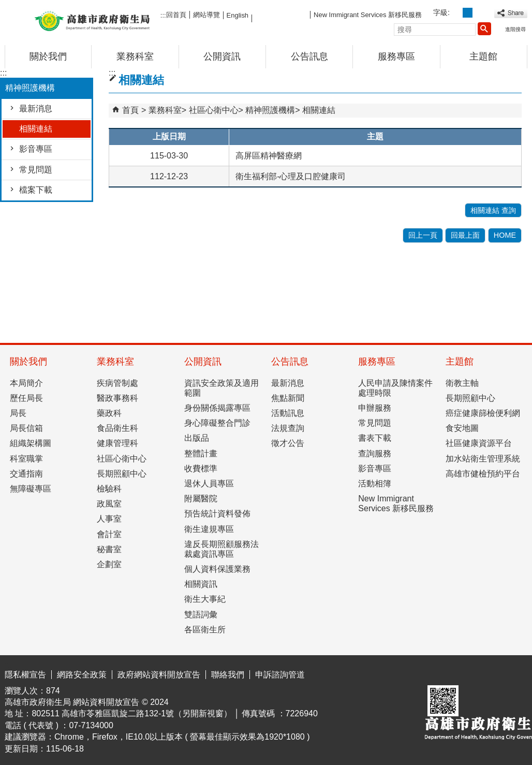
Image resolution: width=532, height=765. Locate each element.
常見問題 (36, 170)
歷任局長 (26, 398)
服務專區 (396, 56)
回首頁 (176, 15)
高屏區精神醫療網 (269, 156)
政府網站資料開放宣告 (159, 675)
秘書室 (109, 549)
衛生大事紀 (205, 599)
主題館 (483, 56)
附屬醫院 (201, 499)
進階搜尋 (515, 29)
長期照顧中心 (122, 474)
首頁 (130, 110)
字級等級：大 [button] (479, 13)
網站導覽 (206, 15)
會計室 (109, 534)
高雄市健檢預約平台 (483, 474)
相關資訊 (201, 584)
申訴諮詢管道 (280, 675)
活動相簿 (375, 483)
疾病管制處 (117, 383)
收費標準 (201, 468)
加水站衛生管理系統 (483, 459)
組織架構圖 (31, 443)
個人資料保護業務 (217, 569)
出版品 (197, 438)
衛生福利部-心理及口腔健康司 (291, 176)
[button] (484, 28)
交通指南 (26, 474)
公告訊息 (309, 56)
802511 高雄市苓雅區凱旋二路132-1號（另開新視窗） (132, 713)
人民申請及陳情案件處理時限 (395, 388)
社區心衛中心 (214, 110)
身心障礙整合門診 (217, 423)
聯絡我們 (228, 675)
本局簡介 (26, 383)
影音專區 (36, 149)
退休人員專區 (209, 483)
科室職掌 (26, 459)
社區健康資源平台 (479, 443)
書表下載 (375, 438)
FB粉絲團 (281, 14)
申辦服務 (375, 408)
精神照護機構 (270, 110)
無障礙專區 (31, 489)
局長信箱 (26, 428)
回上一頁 (423, 235)
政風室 (109, 504)
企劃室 (109, 564)
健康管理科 (117, 443)
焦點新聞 (288, 398)
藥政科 (109, 413)
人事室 (109, 519)
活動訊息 (288, 413)
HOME (505, 235)
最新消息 (36, 109)
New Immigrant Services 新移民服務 (368, 15)
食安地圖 (462, 428)
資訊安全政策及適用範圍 (221, 388)
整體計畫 (201, 453)
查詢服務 (375, 453)
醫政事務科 (117, 398)
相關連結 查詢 (493, 210)
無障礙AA (490, 673)
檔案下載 (36, 190)
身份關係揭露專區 (217, 408)
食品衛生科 (117, 428)
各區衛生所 (205, 630)
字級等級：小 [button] (456, 13)
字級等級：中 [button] (468, 13)
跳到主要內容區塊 (5, 8)
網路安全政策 (82, 675)
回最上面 (465, 235)
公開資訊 (222, 56)
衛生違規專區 (209, 529)
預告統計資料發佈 (217, 514)
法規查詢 (288, 428)
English (238, 15)
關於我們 (48, 56)
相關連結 (36, 129)
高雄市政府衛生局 (92, 20)
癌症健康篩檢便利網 (483, 413)
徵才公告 (288, 443)
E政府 (439, 672)
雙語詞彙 (201, 615)
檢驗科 (109, 489)
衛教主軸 (462, 383)
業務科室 (135, 56)
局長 (18, 413)
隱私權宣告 (25, 675)
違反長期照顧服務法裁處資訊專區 (221, 549)
